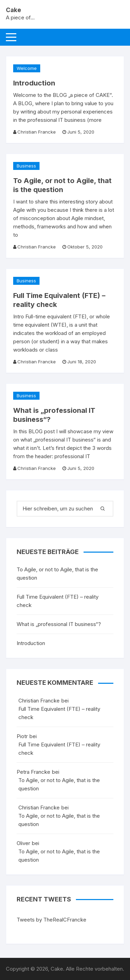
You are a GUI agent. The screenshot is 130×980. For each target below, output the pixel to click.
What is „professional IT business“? (59, 624)
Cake (14, 10)
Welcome (27, 68)
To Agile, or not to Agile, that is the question (57, 574)
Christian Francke (37, 132)
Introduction (34, 83)
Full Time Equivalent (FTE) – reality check (58, 601)
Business (26, 166)
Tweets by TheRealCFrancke (51, 920)
